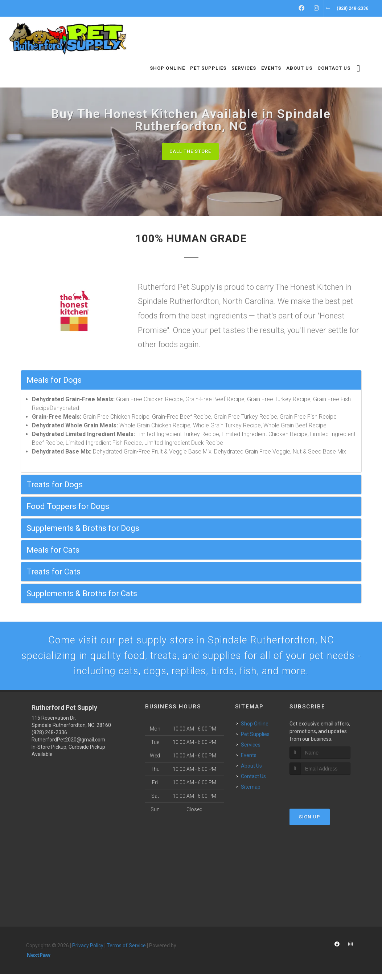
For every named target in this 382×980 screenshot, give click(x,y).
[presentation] (328, 794)
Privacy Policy (88, 952)
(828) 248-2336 (49, 739)
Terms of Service (126, 952)
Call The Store (190, 151)
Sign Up (310, 823)
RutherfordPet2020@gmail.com (68, 746)
